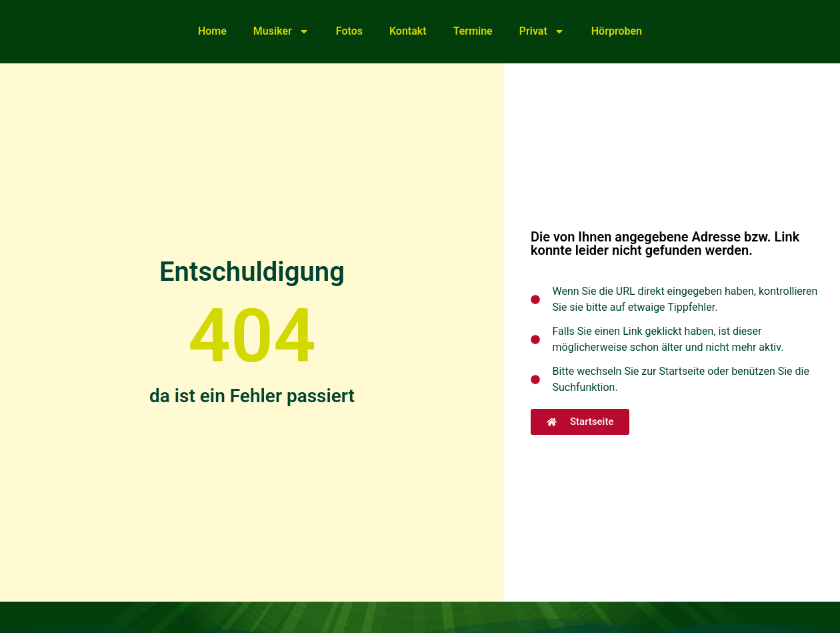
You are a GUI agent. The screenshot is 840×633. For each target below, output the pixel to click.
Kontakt (408, 31)
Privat (542, 31)
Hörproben (617, 31)
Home (212, 31)
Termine (473, 31)
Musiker (281, 31)
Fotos (349, 31)
